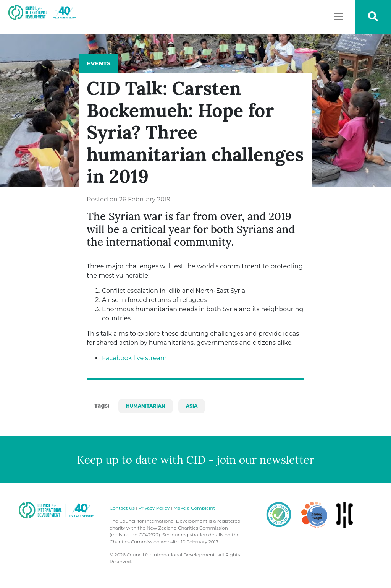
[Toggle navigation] (339, 17)
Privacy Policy (154, 508)
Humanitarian (145, 406)
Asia (192, 406)
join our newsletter (266, 460)
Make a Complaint (194, 508)
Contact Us (122, 508)
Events (99, 63)
